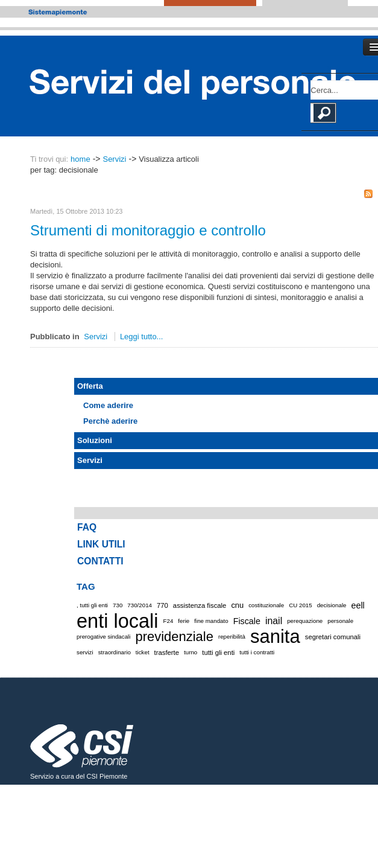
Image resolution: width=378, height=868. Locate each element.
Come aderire (108, 405)
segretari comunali (333, 637)
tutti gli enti (218, 653)
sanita (275, 637)
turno (191, 652)
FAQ (87, 527)
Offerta (90, 386)
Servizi (114, 159)
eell (358, 605)
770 (162, 605)
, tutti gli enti (92, 605)
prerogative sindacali (103, 637)
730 (118, 605)
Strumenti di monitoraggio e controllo (148, 230)
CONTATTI (100, 561)
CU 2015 (300, 605)
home (80, 159)
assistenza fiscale (200, 605)
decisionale (332, 605)
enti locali (118, 621)
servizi (85, 652)
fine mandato (211, 621)
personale (340, 621)
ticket (143, 652)
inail (274, 621)
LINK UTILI (101, 544)
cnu (237, 605)
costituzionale (266, 605)
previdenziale (174, 637)
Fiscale (247, 621)
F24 (169, 621)
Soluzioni (95, 440)
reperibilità (232, 637)
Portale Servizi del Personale (200, 81)
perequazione (305, 621)
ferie (184, 621)
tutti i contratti (257, 652)
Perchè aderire (110, 421)
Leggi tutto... (142, 337)
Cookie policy (53, 803)
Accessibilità (326, 792)
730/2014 (140, 605)
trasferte (167, 653)
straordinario (115, 652)
